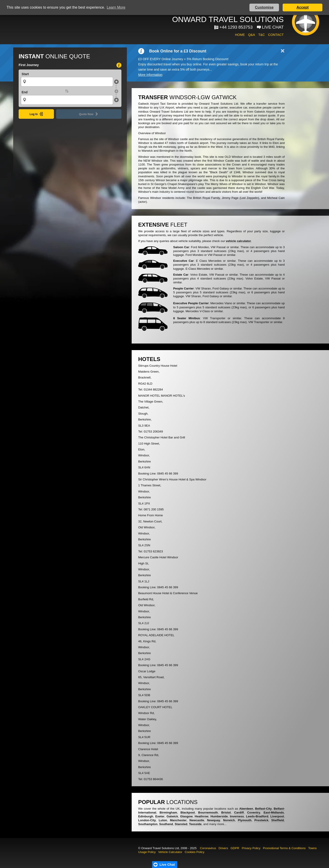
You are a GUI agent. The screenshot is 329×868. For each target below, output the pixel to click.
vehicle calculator (238, 241)
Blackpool (188, 812)
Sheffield (278, 820)
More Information (150, 75)
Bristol (226, 812)
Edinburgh (146, 816)
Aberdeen (246, 809)
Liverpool (277, 816)
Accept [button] (303, 7)
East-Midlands (274, 812)
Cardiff (239, 812)
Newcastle (197, 820)
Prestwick (261, 820)
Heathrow (201, 816)
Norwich (229, 820)
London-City (147, 820)
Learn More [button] (116, 7)
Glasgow (186, 816)
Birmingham (168, 812)
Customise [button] (264, 7)
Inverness (237, 816)
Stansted (181, 824)
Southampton (148, 824)
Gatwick (172, 816)
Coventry (254, 812)
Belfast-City (263, 809)
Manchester (178, 820)
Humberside (219, 816)
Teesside (195, 824)
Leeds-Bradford (257, 816)
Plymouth (245, 820)
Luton (163, 820)
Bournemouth (208, 812)
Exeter (160, 816)
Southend (166, 824)
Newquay (214, 820)
